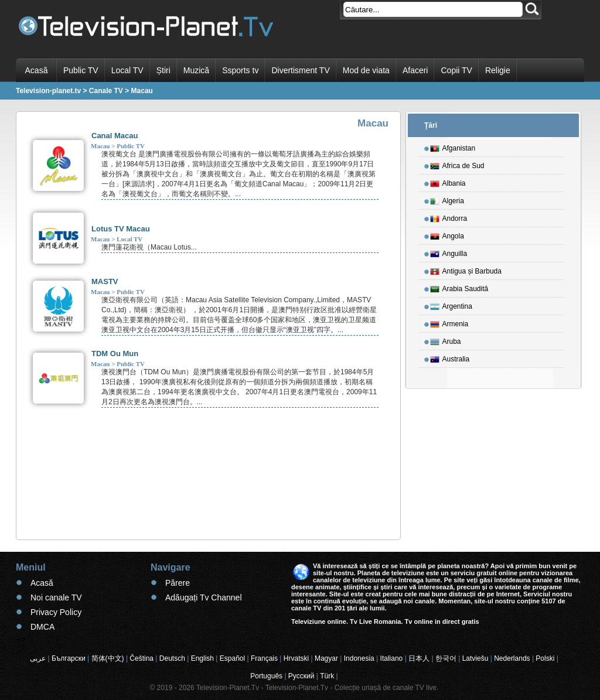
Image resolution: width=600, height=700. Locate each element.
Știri (163, 70)
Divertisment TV (300, 70)
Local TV (127, 70)
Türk (327, 676)
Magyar (326, 658)
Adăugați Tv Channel (204, 597)
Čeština (142, 658)
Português (266, 676)
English (202, 658)
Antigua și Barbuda (466, 269)
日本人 (419, 658)
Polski (545, 658)
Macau (100, 146)
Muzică (196, 70)
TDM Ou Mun (115, 354)
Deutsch (172, 658)
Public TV (81, 70)
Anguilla (449, 252)
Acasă (37, 70)
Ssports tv (240, 70)
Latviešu (475, 658)
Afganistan (453, 146)
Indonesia (359, 658)
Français (264, 658)
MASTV (105, 281)
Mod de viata (366, 70)
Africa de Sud (457, 164)
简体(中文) (108, 658)
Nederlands (512, 658)
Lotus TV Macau (121, 229)
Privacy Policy (56, 612)
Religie (498, 70)
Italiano (392, 658)
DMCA (42, 627)
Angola (447, 234)
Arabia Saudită (459, 287)
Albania (448, 182)
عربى (38, 658)
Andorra (449, 217)
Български (69, 658)
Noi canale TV (56, 597)
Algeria (447, 199)
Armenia (449, 322)
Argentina (451, 305)
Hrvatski (296, 658)
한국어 (446, 658)
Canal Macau (115, 136)
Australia (450, 357)
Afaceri (415, 70)
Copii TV (456, 70)
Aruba (446, 340)
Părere (178, 583)
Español (232, 658)
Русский (301, 676)
